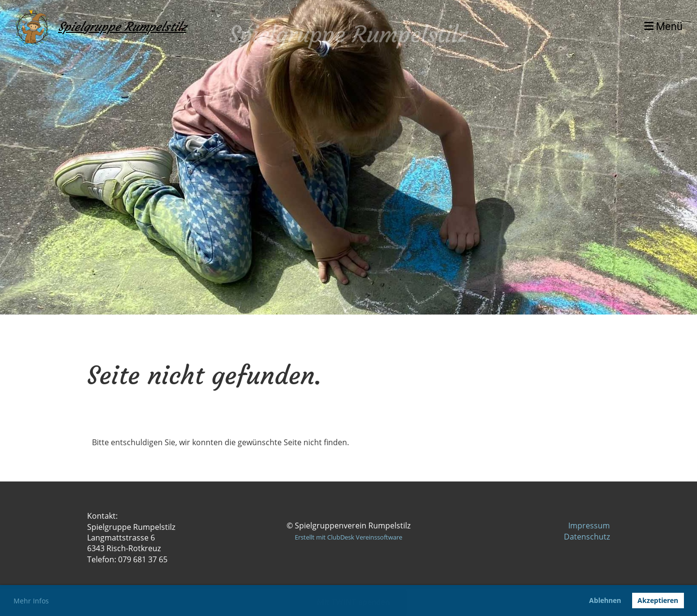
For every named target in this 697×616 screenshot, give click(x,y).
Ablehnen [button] (605, 600)
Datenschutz (587, 537)
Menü (663, 26)
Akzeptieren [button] (658, 600)
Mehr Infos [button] (31, 601)
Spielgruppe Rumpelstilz (122, 27)
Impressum (589, 526)
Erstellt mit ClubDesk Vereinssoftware (348, 537)
